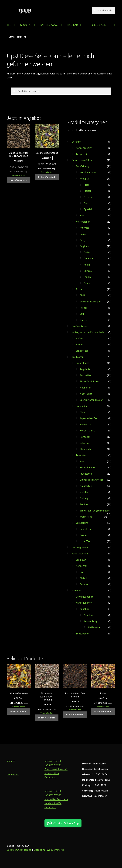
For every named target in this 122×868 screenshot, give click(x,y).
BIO (82, 461)
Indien (87, 277)
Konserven (82, 566)
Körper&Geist (87, 430)
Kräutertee (86, 486)
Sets (82, 215)
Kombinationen (88, 172)
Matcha (84, 492)
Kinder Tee (86, 424)
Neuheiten (85, 388)
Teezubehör (82, 633)
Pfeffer (83, 308)
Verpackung (82, 523)
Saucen (84, 320)
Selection (85, 443)
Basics (83, 234)
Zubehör (76, 590)
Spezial (88, 209)
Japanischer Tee (89, 418)
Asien (87, 265)
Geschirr (76, 142)
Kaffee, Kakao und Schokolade (88, 332)
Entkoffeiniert (87, 467)
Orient (87, 283)
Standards (85, 449)
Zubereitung (91, 621)
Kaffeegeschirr (84, 148)
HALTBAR (73, 25)
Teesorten (81, 455)
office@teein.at (53, 761)
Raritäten (85, 437)
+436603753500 (53, 795)
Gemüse (88, 197)
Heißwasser (94, 627)
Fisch (87, 185)
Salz (82, 314)
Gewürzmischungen (90, 301)
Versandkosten (18, 175)
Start (11, 37)
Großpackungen (80, 326)
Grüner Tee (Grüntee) (91, 480)
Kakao (79, 344)
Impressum (13, 774)
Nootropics (86, 394)
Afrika (87, 252)
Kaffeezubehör (84, 603)
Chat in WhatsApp (66, 823)
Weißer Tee (86, 517)
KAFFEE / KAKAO (49, 25)
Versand (11, 761)
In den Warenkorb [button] (18, 180)
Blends (83, 412)
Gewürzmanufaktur (82, 160)
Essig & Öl (81, 560)
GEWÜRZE (26, 25)
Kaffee (79, 338)
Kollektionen (83, 222)
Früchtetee (86, 474)
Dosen (83, 535)
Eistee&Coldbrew (89, 381)
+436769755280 (53, 765)
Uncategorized (80, 547)
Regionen (85, 246)
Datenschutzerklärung (19, 850)
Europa (88, 271)
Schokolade (82, 351)
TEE (9, 25)
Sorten (80, 289)
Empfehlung (83, 166)
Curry (83, 240)
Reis (86, 203)
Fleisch (88, 191)
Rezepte (84, 178)
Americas (89, 258)
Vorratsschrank (80, 553)
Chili (82, 295)
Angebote (85, 369)
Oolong (84, 498)
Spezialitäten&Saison (91, 400)
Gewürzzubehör (84, 597)
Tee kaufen (78, 357)
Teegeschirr (82, 154)
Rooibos (84, 504)
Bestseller (85, 375)
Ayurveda (85, 228)
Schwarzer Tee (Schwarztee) (95, 511)
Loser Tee (85, 541)
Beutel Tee (86, 529)
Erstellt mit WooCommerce (49, 850)
